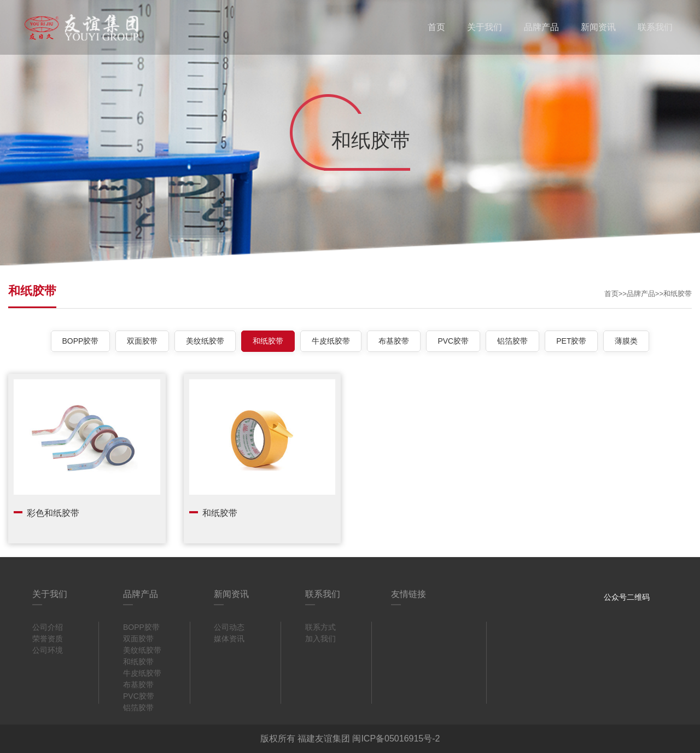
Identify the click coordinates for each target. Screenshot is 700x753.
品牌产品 (541, 27)
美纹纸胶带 (205, 341)
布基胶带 (394, 341)
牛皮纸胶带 (331, 341)
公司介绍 (48, 627)
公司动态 (229, 627)
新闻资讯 (598, 27)
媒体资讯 (229, 639)
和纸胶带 (678, 294)
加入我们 (320, 639)
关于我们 (485, 27)
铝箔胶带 (512, 341)
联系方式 (320, 627)
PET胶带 (571, 341)
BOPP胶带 (81, 341)
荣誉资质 (48, 639)
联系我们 (655, 27)
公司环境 (48, 650)
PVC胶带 (453, 341)
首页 (436, 27)
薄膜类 (626, 341)
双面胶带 (142, 341)
